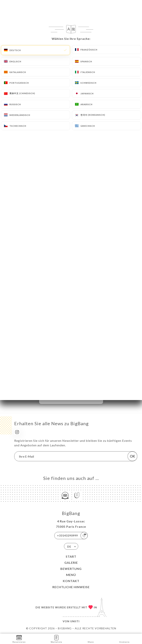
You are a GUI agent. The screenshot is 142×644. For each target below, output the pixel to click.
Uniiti (75, 621)
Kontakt (71, 581)
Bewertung (71, 569)
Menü (71, 575)
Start (71, 556)
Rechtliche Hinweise (71, 587)
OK (132, 456)
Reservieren (19, 639)
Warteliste (56, 639)
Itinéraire (124, 639)
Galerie (71, 563)
